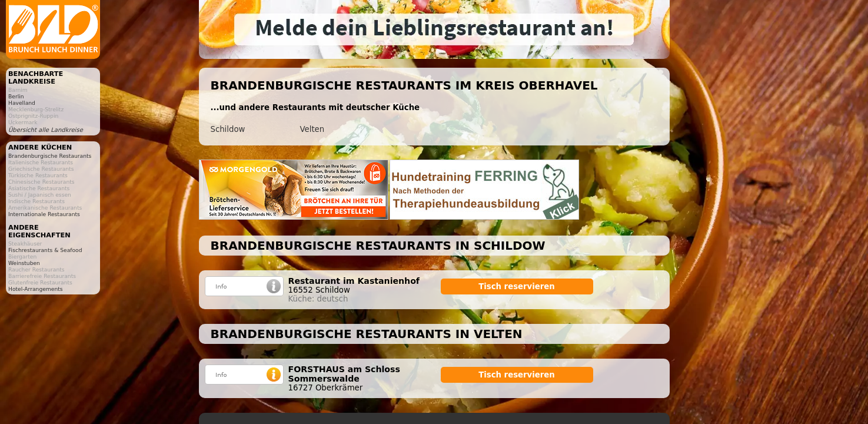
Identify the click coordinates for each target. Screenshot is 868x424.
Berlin (16, 96)
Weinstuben (24, 263)
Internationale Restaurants (44, 214)
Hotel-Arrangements (36, 289)
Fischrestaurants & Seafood (45, 250)
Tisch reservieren (517, 286)
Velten (312, 129)
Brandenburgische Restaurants (50, 156)
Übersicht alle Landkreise (46, 130)
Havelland (22, 103)
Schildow (228, 129)
